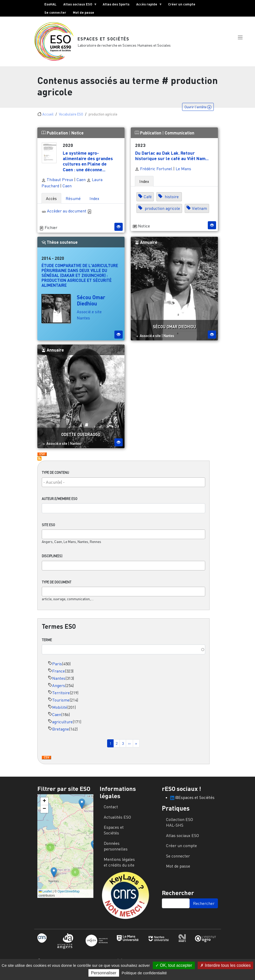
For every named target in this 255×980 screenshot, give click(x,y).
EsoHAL (50, 4)
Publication (55, 137)
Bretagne (61, 733)
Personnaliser (104, 973)
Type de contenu (55, 477)
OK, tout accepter (174, 965)
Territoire (61, 697)
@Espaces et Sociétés (192, 802)
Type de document (57, 586)
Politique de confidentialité (144, 973)
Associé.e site (89, 316)
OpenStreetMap (69, 896)
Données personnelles (116, 850)
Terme (47, 644)
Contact (111, 811)
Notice (77, 137)
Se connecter (55, 12)
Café (148, 201)
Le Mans (183, 173)
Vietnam (199, 212)
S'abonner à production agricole (39, 463)
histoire (172, 201)
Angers (59, 690)
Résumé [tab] (73, 203)
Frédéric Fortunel (154, 173)
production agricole (162, 212)
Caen (57, 719)
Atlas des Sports (116, 4)
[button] (240, 42)
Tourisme (61, 704)
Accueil (48, 118)
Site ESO (48, 529)
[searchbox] (123, 486)
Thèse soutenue (60, 246)
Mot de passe (84, 12)
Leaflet (45, 896)
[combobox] (123, 486)
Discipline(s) (52, 560)
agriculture (62, 726)
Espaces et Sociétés (104, 41)
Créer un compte (182, 4)
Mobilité (60, 711)
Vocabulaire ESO (71, 118)
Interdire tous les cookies (225, 965)
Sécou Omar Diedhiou (91, 304)
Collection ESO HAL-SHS (180, 826)
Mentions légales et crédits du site (119, 866)
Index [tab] (94, 203)
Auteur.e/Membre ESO (60, 503)
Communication (180, 137)
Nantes (59, 682)
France (58, 675)
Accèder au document (69, 215)
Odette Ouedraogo (81, 438)
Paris (57, 668)
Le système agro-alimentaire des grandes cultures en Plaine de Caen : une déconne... (88, 165)
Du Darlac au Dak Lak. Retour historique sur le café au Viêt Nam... (172, 160)
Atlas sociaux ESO (78, 5)
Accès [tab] (51, 203)
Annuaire (146, 246)
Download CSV (46, 762)
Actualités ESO (117, 821)
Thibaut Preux (57, 184)
